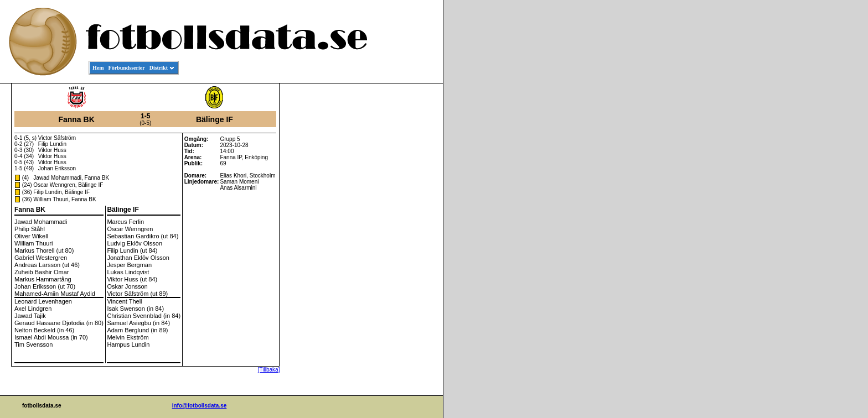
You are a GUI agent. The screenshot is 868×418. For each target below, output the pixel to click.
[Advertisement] (393, 252)
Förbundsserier (127, 68)
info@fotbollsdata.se (200, 406)
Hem (98, 68)
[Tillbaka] (269, 370)
